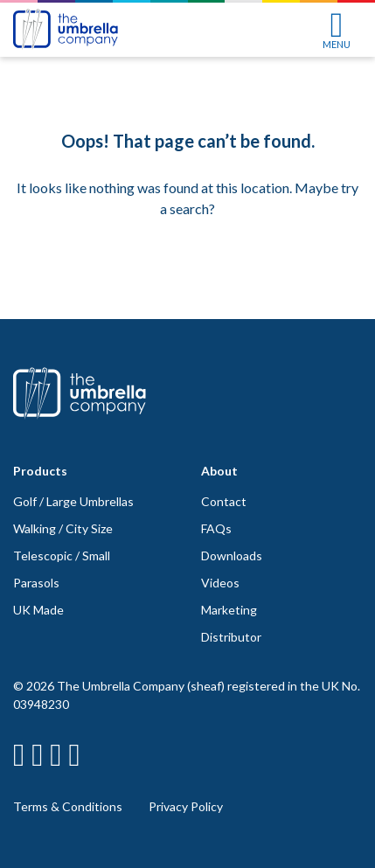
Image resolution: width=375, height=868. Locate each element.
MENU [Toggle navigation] (337, 31)
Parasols (36, 583)
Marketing (229, 610)
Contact (224, 501)
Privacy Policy (186, 806)
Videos (220, 583)
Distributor (231, 637)
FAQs (216, 528)
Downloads (232, 556)
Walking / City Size (63, 528)
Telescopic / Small (62, 556)
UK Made (38, 610)
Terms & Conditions (68, 806)
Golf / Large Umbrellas (73, 501)
